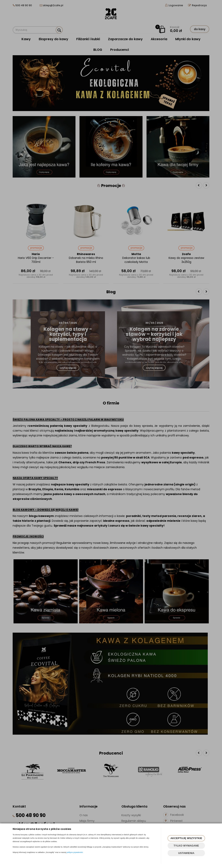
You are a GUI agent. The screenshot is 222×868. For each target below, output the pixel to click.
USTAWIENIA (186, 853)
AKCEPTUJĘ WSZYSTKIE (186, 838)
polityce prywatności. (75, 852)
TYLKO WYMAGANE (186, 846)
